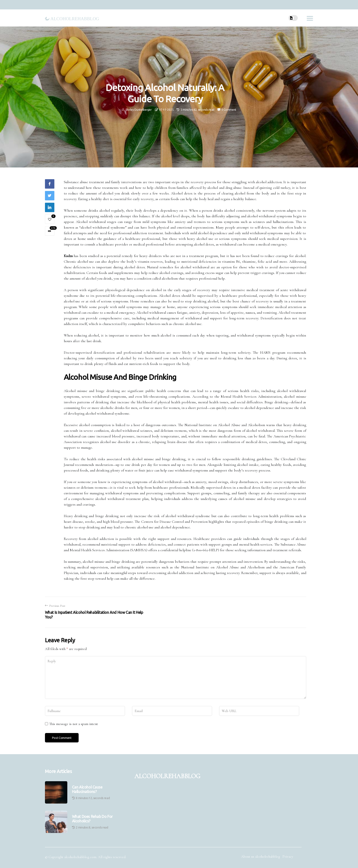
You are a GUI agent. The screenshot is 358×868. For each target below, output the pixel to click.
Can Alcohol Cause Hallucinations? (87, 789)
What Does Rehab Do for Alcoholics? (92, 819)
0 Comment (229, 110)
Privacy (288, 856)
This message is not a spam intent (74, 724)
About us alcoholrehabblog (261, 856)
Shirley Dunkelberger (139, 110)
